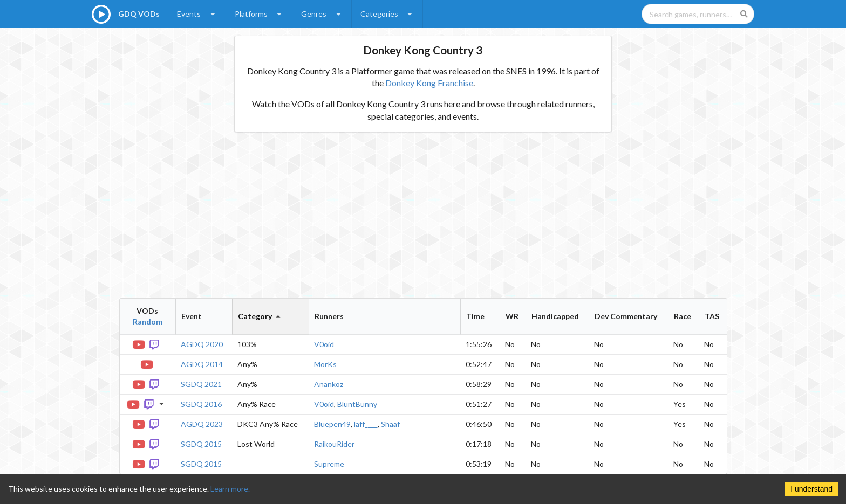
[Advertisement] (423, 215)
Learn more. (230, 489)
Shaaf (390, 424)
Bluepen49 (332, 424)
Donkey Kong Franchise (429, 83)
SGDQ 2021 (201, 384)
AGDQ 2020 (202, 344)
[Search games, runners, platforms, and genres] (698, 14)
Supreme (329, 464)
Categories (388, 14)
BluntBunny (357, 404)
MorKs (325, 364)
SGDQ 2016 (201, 404)
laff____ (366, 424)
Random (148, 322)
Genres (322, 14)
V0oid (324, 344)
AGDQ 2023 (202, 424)
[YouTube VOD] (140, 344)
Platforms (260, 14)
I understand (811, 489)
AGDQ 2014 (202, 364)
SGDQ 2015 (201, 444)
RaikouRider (334, 444)
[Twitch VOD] (155, 344)
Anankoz (329, 384)
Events (197, 14)
